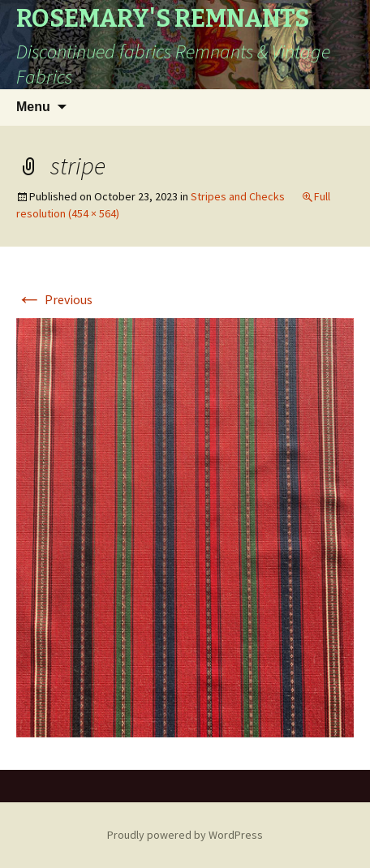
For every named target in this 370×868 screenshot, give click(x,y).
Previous (54, 299)
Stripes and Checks (238, 196)
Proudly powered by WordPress (185, 835)
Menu (33, 107)
